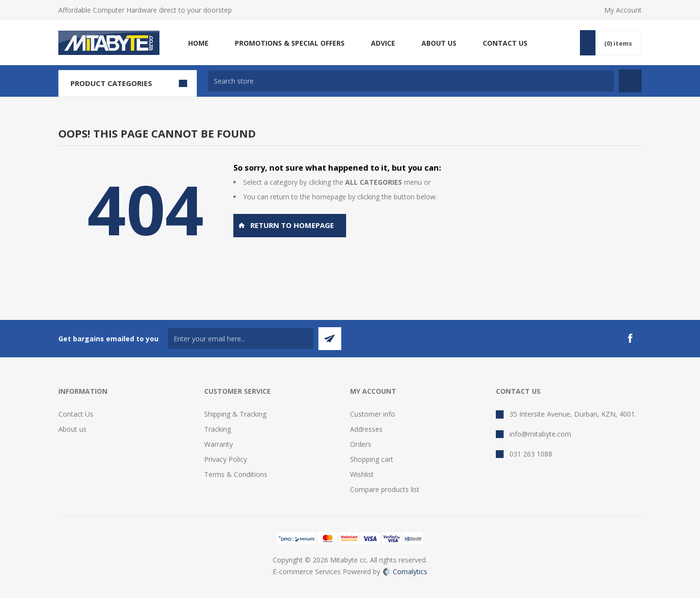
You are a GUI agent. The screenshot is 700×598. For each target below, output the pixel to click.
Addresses (366, 429)
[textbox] (411, 81)
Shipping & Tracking (235, 414)
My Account (623, 10)
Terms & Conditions (236, 474)
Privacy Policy (226, 459)
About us (72, 429)
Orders (361, 444)
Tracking (218, 429)
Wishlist (362, 474)
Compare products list (385, 489)
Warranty (219, 444)
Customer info (373, 414)
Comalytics (405, 572)
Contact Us (76, 414)
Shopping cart (372, 459)
